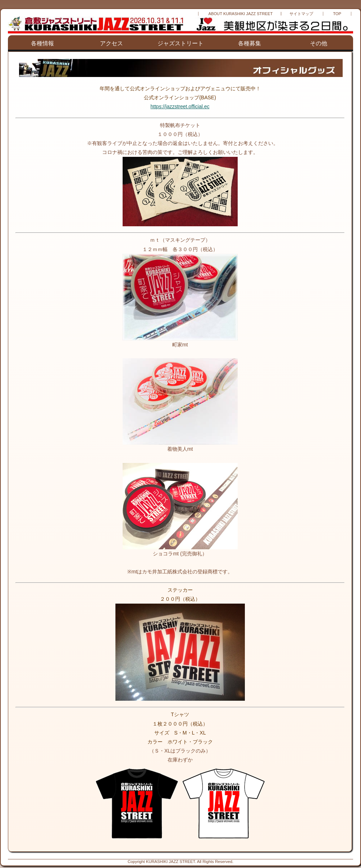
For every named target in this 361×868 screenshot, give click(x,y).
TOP (337, 14)
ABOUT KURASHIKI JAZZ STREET (240, 14)
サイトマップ (301, 14)
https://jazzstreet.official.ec (180, 106)
